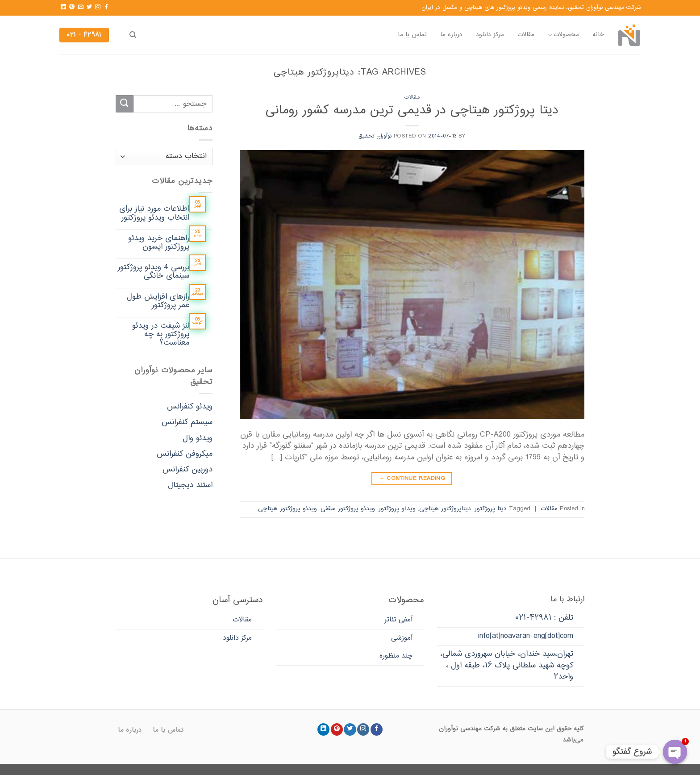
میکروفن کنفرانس (185, 454)
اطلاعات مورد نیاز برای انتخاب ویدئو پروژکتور (154, 214)
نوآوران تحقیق (375, 136)
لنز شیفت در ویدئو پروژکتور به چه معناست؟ (161, 335)
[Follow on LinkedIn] (63, 7)
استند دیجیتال (190, 485)
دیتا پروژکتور (491, 509)
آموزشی (402, 638)
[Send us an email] (81, 7)
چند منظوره (396, 656)
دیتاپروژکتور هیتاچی (445, 509)
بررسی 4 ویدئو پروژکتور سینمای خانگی (154, 272)
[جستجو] (133, 35)
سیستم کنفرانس (187, 423)
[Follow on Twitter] (89, 7)
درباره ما (451, 35)
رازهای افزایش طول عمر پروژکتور (158, 301)
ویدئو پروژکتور (397, 509)
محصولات (563, 35)
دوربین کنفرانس (187, 470)
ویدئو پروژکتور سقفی (348, 509)
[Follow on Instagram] (98, 7)
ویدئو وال (198, 438)
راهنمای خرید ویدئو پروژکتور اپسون (159, 243)
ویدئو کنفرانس (190, 407)
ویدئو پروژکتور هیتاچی (287, 509)
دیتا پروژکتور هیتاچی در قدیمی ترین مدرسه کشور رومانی (412, 110)
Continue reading (412, 479)
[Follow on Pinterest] (72, 7)
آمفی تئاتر (398, 620)
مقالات (526, 35)
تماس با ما (412, 35)
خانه (598, 35)
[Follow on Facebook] (106, 7)
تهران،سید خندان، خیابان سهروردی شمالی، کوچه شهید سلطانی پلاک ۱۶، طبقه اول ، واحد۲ (507, 665)
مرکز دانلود (490, 35)
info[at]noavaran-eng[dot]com (526, 636)
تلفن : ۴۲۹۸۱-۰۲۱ (544, 618)
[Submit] (125, 104)
